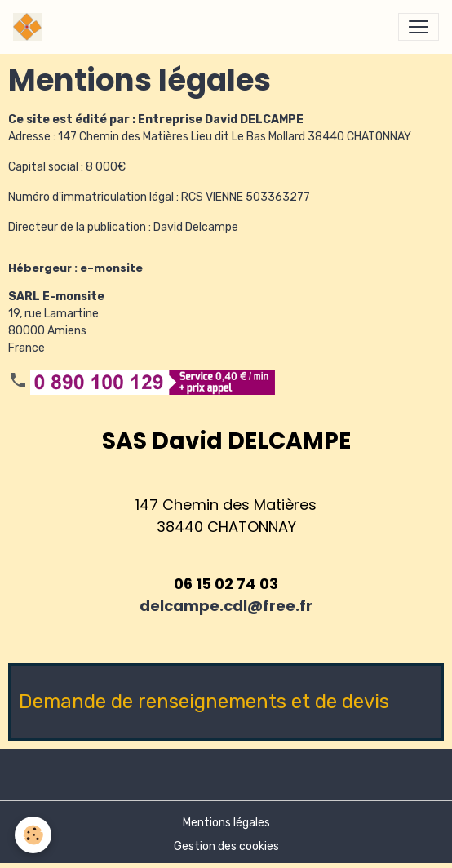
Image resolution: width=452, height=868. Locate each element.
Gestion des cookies (226, 846)
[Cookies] (33, 835)
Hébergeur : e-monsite (75, 268)
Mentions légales (226, 823)
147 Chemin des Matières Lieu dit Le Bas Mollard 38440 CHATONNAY (235, 137)
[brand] (31, 27)
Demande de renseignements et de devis (204, 702)
